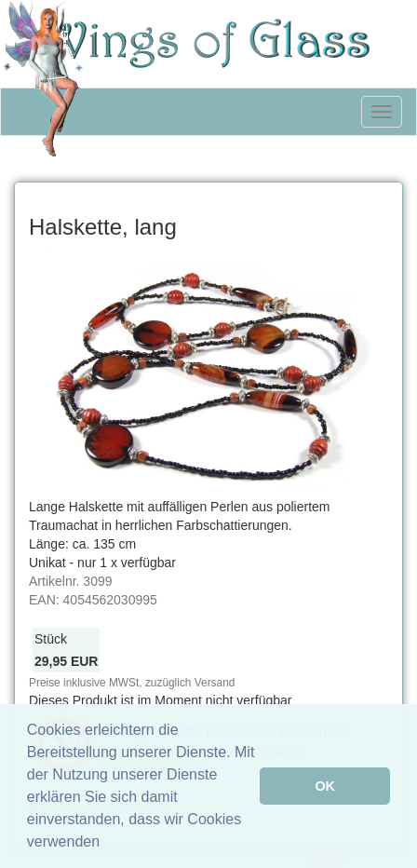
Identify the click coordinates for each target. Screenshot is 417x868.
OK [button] (325, 786)
